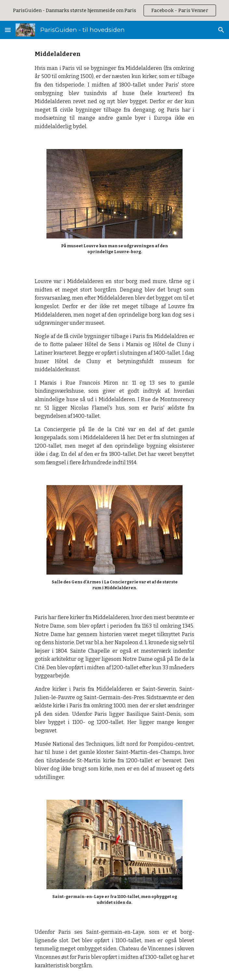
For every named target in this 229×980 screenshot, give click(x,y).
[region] (115, 10)
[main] (115, 90)
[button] (8, 30)
